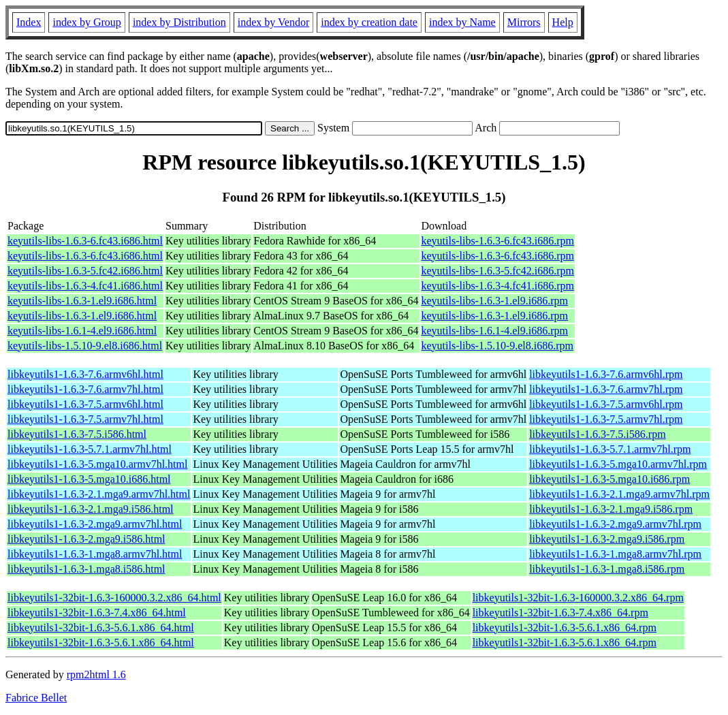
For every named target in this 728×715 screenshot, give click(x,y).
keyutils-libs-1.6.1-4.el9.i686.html (82, 331)
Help (563, 22)
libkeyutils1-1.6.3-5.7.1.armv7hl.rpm (610, 449)
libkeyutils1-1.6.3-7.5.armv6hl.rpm (606, 404)
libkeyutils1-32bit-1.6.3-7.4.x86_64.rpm (560, 613)
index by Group (86, 22)
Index (29, 22)
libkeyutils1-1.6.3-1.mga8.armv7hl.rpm (615, 554)
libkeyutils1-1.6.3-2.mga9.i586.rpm (607, 539)
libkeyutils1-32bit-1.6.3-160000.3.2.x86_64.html (114, 598)
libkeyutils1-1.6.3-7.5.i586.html (77, 434)
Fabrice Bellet (36, 698)
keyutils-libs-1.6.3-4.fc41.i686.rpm (498, 286)
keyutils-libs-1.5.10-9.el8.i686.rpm (498, 346)
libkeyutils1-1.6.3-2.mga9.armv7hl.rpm (615, 524)
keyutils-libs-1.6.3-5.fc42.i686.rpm (498, 271)
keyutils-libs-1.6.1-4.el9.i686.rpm (495, 331)
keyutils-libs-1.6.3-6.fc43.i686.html (85, 241)
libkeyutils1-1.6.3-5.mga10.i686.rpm (610, 479)
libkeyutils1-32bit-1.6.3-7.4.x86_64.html (97, 613)
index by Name (462, 22)
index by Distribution (179, 22)
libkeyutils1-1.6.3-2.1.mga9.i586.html (91, 509)
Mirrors (524, 22)
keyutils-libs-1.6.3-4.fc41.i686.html (85, 286)
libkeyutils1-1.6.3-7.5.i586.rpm (597, 434)
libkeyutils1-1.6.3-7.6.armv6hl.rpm (606, 374)
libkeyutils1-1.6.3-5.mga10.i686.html (89, 479)
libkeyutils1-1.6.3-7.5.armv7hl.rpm (606, 419)
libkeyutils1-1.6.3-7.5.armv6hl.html (85, 404)
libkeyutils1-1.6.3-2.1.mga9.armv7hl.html (99, 494)
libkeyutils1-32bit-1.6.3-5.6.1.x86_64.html (101, 627)
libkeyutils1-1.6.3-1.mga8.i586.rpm (607, 569)
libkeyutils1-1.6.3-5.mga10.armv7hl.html (97, 464)
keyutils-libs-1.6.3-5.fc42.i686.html (85, 271)
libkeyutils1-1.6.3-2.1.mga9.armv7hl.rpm (619, 494)
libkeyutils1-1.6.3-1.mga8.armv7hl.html (95, 554)
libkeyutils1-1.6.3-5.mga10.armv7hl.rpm (618, 464)
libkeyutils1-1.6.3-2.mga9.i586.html (86, 539)
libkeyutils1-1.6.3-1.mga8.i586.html (86, 569)
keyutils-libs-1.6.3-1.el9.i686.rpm (495, 301)
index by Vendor (273, 22)
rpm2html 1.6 (96, 674)
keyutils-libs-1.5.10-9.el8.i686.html (85, 346)
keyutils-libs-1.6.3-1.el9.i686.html (82, 301)
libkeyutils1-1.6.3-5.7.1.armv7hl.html (90, 449)
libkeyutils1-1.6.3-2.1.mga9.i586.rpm (611, 509)
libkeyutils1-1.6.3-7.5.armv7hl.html (85, 419)
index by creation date (369, 22)
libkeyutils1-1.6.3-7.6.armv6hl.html (85, 374)
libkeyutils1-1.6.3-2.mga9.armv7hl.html (95, 524)
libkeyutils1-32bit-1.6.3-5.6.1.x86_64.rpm (565, 627)
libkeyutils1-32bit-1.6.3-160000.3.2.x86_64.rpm (578, 598)
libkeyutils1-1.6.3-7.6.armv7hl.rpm (606, 389)
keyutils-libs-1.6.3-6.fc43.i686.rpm (498, 241)
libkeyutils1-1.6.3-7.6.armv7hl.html (85, 389)
